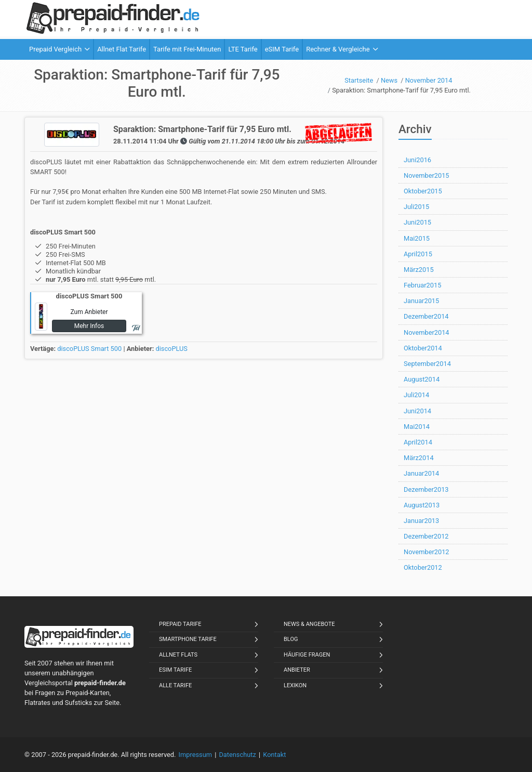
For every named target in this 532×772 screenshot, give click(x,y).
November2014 (427, 332)
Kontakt (274, 755)
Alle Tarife (175, 685)
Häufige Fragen (307, 655)
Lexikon (295, 685)
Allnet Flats (178, 655)
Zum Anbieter (89, 312)
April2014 (418, 442)
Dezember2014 (426, 316)
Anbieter (297, 670)
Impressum (195, 755)
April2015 (418, 254)
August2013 (422, 505)
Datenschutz (237, 755)
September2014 (427, 364)
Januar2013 (421, 521)
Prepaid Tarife (180, 624)
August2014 (422, 379)
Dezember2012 (426, 536)
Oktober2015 (423, 191)
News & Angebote (309, 624)
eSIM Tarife (175, 670)
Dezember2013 (426, 489)
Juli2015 (416, 207)
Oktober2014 (423, 348)
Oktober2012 (423, 567)
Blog (291, 639)
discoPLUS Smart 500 (89, 349)
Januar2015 (421, 301)
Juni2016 (417, 160)
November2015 (427, 175)
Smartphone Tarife (188, 639)
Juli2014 (416, 395)
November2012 (427, 552)
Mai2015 (417, 238)
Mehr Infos (89, 326)
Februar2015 (422, 285)
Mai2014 (417, 427)
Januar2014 (421, 473)
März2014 (419, 458)
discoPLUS (171, 349)
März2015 (419, 270)
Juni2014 (417, 411)
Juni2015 (417, 222)
